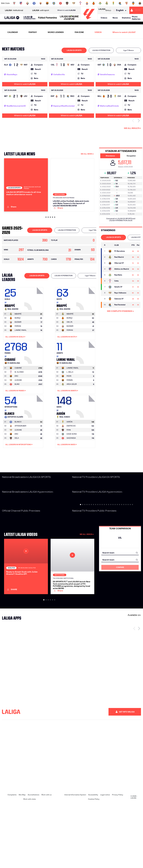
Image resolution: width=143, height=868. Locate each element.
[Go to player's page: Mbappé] (34, 325)
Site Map (22, 858)
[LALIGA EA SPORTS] (12, 18)
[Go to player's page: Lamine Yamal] (86, 379)
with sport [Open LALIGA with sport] (41, 10)
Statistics (126, 18)
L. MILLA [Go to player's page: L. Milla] (70, 399)
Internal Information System (75, 858)
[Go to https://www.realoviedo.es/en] (113, 3)
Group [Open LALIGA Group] (105, 10)
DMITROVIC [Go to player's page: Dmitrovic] (71, 453)
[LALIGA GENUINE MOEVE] (69, 18)
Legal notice (105, 858)
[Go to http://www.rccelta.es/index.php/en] (80, 3)
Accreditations (33, 858)
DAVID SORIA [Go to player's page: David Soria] (72, 461)
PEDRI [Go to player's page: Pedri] (69, 403)
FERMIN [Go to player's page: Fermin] (70, 407)
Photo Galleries (136, 18)
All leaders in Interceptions (19, 472)
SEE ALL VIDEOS (87, 562)
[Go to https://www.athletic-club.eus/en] (14, 3)
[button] (12, 18)
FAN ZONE (79, 32)
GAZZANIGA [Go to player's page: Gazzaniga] (71, 465)
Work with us (46, 858)
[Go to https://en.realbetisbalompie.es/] (100, 3)
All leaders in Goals (15, 364)
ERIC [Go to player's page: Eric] (16, 403)
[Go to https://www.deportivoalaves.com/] (34, 3)
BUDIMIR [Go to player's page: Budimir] (18, 349)
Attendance (110, 156)
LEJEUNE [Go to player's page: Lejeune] (18, 407)
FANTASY (33, 32)
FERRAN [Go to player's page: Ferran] (18, 353)
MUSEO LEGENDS (56, 32)
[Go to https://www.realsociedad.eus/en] (120, 3)
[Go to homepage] (89, 20)
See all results (132, 128)
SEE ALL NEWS (87, 154)
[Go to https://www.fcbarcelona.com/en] (47, 3)
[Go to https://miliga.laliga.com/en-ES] (136, 10)
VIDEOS (98, 32)
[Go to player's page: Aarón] (86, 433)
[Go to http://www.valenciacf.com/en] (133, 3)
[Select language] (120, 10)
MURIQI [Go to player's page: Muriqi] (18, 345)
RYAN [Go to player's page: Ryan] (69, 457)
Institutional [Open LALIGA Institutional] (14, 10)
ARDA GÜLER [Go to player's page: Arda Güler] (72, 411)
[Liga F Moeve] (48, 18)
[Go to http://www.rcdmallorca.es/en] (94, 3)
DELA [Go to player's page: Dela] (17, 465)
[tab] (74, 50)
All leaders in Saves (67, 472)
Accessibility (93, 858)
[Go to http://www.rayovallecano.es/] (74, 3)
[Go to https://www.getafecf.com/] (54, 3)
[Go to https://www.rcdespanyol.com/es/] (87, 3)
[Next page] (139, 692)
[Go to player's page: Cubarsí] (34, 379)
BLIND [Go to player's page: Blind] (17, 411)
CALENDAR (13, 32)
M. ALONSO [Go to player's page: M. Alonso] (19, 399)
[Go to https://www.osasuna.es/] (27, 3)
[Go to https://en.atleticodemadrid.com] (21, 3)
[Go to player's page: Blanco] (34, 433)
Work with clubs (30, 863)
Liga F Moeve (128, 50)
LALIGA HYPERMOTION (101, 50)
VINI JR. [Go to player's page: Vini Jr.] (70, 349)
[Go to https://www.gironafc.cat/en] (60, 3)
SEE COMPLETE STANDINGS (120, 311)
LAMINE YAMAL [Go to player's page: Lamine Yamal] (21, 357)
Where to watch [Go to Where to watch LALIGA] (66, 10)
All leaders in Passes (16, 418)
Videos (104, 18)
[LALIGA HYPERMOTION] (30, 18)
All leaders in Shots (67, 364)
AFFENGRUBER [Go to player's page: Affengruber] (20, 453)
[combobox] (120, 580)
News (115, 18)
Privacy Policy (118, 858)
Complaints (12, 858)
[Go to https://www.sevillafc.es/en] (127, 3)
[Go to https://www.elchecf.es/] (41, 3)
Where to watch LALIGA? (124, 32)
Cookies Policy (94, 863)
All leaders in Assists (68, 418)
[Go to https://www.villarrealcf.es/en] (140, 3)
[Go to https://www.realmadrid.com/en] (107, 3)
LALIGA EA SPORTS (74, 50)
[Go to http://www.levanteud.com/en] (67, 3)
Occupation (131, 156)
